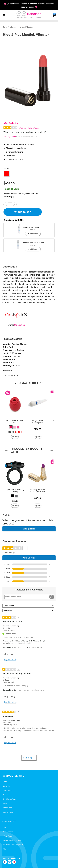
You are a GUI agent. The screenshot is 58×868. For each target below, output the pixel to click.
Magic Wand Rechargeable (38, 422)
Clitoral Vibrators (27, 27)
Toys (5, 27)
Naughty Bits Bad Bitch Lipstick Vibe (38, 491)
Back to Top (29, 758)
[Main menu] (4, 15)
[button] (7, 174)
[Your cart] (54, 15)
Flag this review (10, 660)
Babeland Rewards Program (12, 840)
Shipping (6, 795)
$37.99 (38, 498)
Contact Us (7, 786)
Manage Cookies (8, 812)
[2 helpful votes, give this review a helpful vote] (6, 738)
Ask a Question (10, 137)
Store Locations (8, 832)
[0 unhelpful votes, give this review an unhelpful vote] (13, 654)
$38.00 (15, 501)
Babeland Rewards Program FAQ (14, 845)
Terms (5, 803)
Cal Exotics (19, 325)
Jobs (4, 849)
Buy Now (15, 437)
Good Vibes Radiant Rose (15, 422)
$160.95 (38, 429)
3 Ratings (22, 128)
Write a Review (34, 128)
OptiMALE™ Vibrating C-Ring (15, 491)
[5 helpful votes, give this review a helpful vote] (6, 697)
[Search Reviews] (29, 597)
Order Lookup (7, 790)
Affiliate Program (8, 836)
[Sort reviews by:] (28, 606)
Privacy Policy (7, 808)
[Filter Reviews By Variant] (28, 611)
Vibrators (13, 27)
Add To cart (23, 212)
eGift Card (6, 782)
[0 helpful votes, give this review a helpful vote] (6, 654)
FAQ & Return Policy (9, 799)
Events (5, 827)
